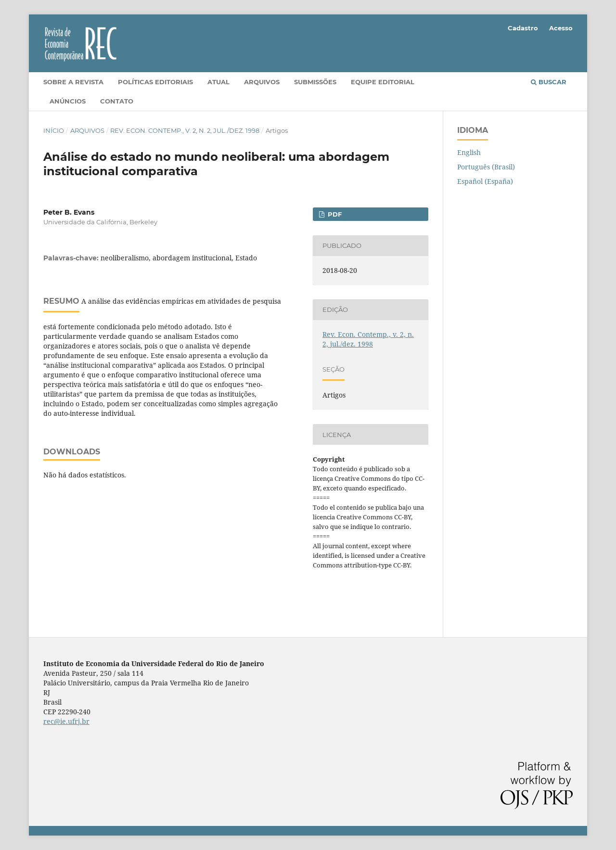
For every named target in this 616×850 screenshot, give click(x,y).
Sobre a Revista (73, 82)
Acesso (561, 28)
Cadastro (523, 28)
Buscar (549, 82)
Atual (218, 82)
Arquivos (262, 82)
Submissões (315, 82)
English (469, 152)
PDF (334, 214)
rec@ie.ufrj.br (66, 721)
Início (54, 130)
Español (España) (485, 181)
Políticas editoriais (155, 82)
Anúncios (68, 101)
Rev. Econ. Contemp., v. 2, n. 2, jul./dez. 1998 (185, 130)
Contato (117, 101)
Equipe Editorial (383, 82)
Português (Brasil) (486, 167)
